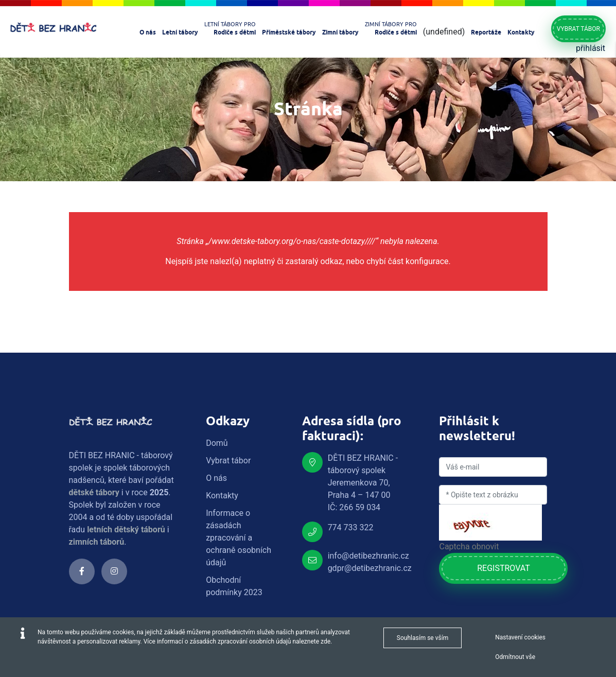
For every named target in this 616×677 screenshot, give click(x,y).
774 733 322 (351, 527)
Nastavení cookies (520, 637)
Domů (217, 443)
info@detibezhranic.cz (368, 556)
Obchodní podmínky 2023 (234, 586)
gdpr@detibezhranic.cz (370, 568)
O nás (216, 478)
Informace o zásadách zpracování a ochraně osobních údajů (239, 538)
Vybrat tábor (578, 29)
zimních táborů (97, 542)
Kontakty (222, 496)
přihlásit (591, 48)
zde (325, 641)
